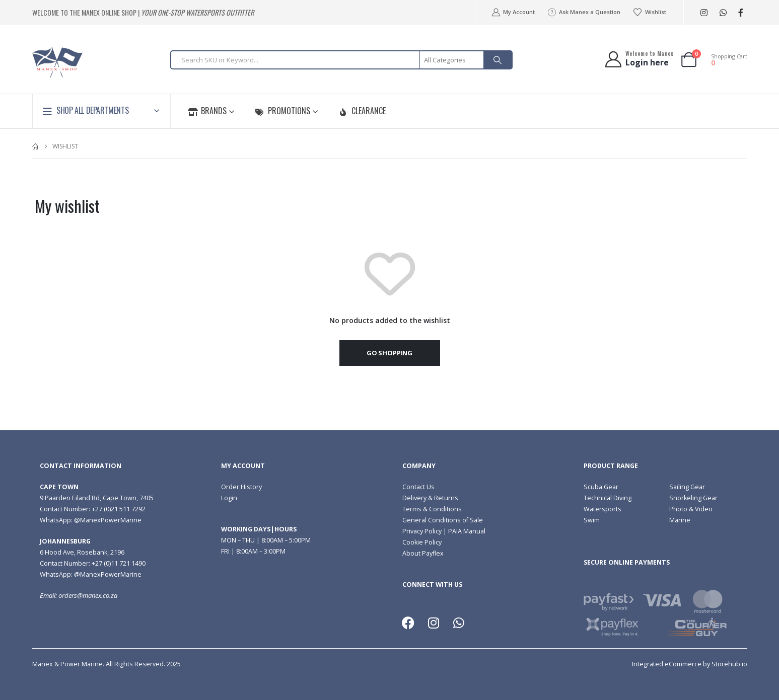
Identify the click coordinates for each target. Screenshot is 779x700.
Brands (207, 111)
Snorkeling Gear (693, 498)
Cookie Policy (422, 542)
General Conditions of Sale (443, 520)
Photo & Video (691, 509)
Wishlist (649, 12)
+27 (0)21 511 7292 (119, 509)
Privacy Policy (422, 531)
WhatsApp (723, 13)
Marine (680, 520)
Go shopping (389, 353)
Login (229, 498)
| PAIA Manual (464, 531)
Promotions (282, 111)
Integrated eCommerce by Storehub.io (690, 664)
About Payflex (423, 553)
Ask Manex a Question (584, 12)
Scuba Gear (601, 487)
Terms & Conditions (432, 509)
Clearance (362, 111)
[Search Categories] (452, 60)
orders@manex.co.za (88, 596)
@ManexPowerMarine (108, 520)
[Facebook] (741, 13)
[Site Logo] (57, 62)
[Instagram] (704, 13)
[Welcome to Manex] (638, 59)
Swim (592, 520)
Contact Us (418, 487)
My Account (513, 12)
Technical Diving (608, 498)
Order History (241, 487)
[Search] (498, 60)
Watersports (603, 509)
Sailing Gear (687, 487)
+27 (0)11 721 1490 (119, 563)
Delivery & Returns (430, 498)
